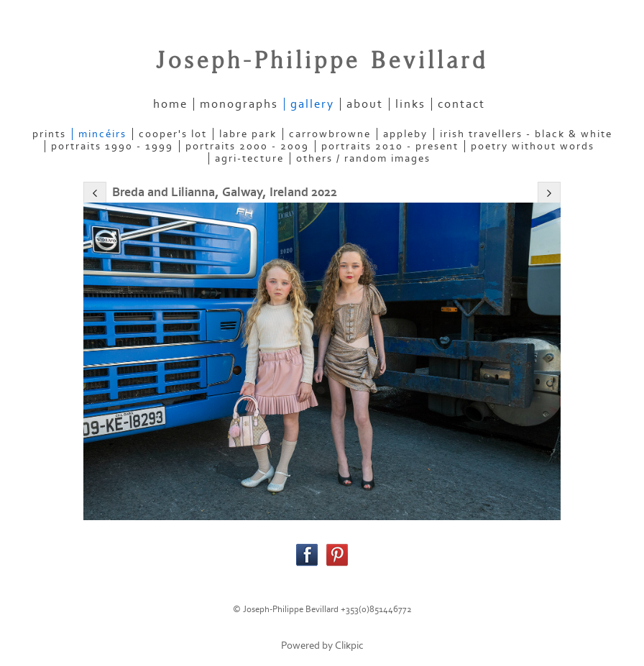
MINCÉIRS (102, 134)
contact (461, 104)
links (410, 104)
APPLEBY (405, 134)
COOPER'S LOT (173, 134)
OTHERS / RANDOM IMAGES (363, 158)
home (170, 104)
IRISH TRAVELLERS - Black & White (526, 134)
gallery (312, 104)
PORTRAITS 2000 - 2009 (247, 146)
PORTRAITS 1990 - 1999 (112, 146)
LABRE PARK (248, 134)
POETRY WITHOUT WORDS (533, 146)
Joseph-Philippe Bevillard (322, 61)
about (365, 104)
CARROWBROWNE (330, 134)
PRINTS (49, 134)
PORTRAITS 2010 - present (390, 146)
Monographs (239, 104)
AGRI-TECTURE (249, 158)
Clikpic (349, 646)
